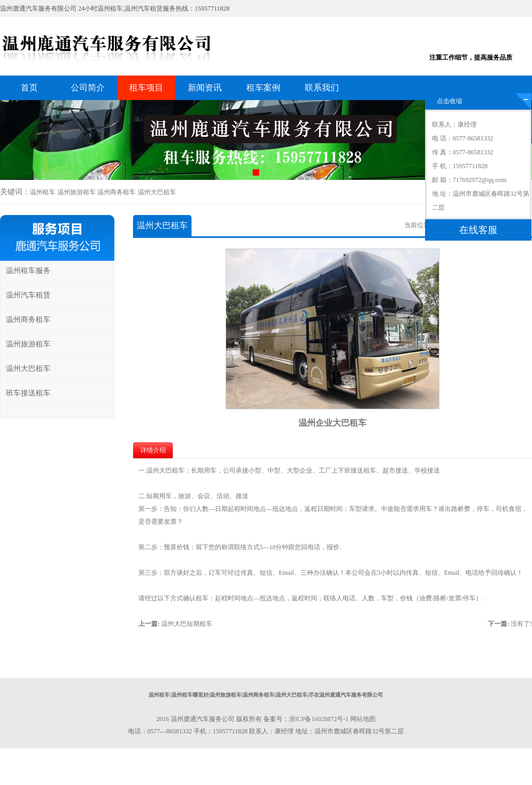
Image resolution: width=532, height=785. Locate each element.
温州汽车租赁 (28, 295)
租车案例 (263, 88)
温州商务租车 (117, 192)
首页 (29, 88)
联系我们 (322, 88)
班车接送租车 (28, 393)
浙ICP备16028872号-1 (319, 719)
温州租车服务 (28, 271)
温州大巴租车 (157, 192)
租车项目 (146, 88)
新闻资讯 (205, 88)
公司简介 (88, 88)
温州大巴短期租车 (187, 624)
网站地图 (363, 719)
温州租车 (43, 192)
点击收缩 (450, 101)
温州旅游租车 (77, 192)
